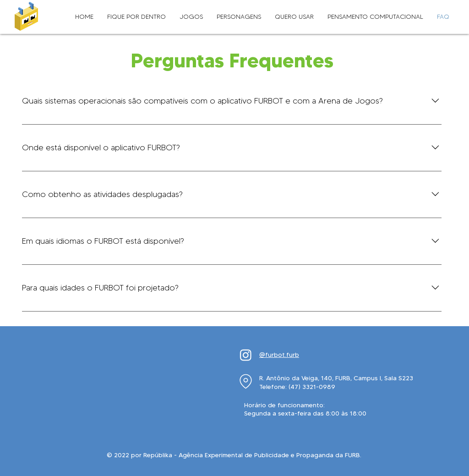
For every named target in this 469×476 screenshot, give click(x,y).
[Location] (246, 381)
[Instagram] (246, 355)
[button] (136, 17)
